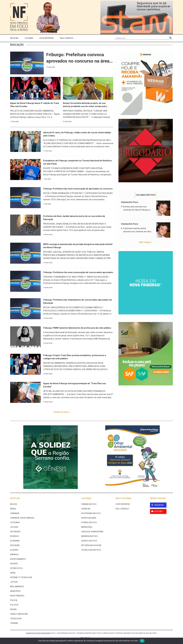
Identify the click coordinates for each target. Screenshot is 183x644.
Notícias (14, 38)
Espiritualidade (89, 518)
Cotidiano (15, 522)
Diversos (14, 536)
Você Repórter (47, 38)
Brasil (13, 509)
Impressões (87, 527)
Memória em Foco (90, 536)
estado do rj (16, 568)
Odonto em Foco (89, 541)
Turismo (14, 623)
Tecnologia (16, 619)
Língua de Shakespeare (92, 532)
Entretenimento (18, 559)
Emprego (14, 555)
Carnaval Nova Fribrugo (22, 518)
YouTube (158, 511)
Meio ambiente (17, 587)
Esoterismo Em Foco (91, 513)
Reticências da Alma (91, 545)
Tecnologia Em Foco (91, 550)
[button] (170, 38)
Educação (15, 545)
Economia (15, 541)
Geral (13, 573)
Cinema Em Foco (89, 504)
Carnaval (15, 513)
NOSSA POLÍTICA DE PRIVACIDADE (38, 633)
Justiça (14, 582)
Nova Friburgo (17, 596)
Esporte (14, 564)
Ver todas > (146, 242)
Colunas (29, 38)
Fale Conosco (67, 38)
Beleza (14, 504)
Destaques (15, 532)
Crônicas (86, 509)
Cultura (14, 527)
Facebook (159, 505)
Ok (142, 641)
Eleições (14, 550)
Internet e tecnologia (21, 577)
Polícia (14, 600)
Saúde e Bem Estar (19, 614)
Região (13, 609)
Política (14, 605)
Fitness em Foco (89, 522)
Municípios (15, 591)
